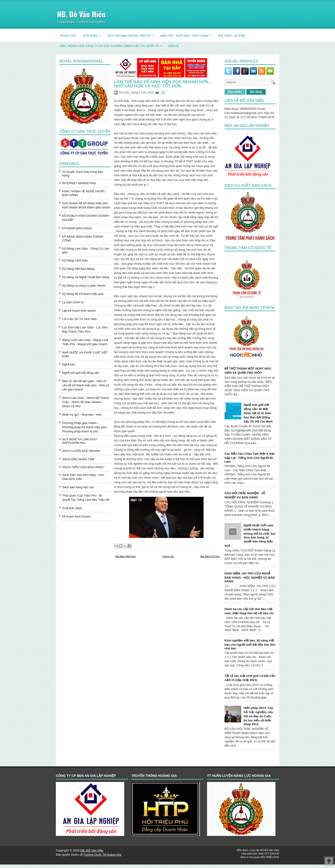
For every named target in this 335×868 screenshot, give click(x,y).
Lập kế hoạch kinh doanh (79, 311)
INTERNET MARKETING (79, 183)
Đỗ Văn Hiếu (272, 850)
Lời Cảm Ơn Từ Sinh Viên (79, 319)
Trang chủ (168, 556)
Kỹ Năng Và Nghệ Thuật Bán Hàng (86, 277)
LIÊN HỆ (173, 46)
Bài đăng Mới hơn (126, 556)
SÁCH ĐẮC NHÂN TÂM (78, 459)
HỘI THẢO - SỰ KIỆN (232, 36)
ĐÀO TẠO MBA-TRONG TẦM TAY (132, 34)
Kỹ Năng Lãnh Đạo (75, 260)
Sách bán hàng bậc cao (78, 487)
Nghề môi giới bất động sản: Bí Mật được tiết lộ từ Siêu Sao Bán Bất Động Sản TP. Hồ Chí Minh (258, 413)
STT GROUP (272, 854)
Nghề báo (69, 364)
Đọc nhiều (235, 92)
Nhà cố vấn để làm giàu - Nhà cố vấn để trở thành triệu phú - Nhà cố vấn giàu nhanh (86, 385)
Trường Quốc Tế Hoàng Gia (102, 855)
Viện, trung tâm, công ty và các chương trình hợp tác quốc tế (112, 44)
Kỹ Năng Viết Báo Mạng (78, 269)
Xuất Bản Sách (72, 508)
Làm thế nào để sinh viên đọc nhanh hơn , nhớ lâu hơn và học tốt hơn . (162, 84)
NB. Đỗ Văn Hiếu (81, 14)
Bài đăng (256, 92)
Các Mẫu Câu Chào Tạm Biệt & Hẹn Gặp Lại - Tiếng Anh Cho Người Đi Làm (250, 458)
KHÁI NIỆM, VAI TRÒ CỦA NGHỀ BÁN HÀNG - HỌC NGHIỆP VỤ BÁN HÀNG (250, 577)
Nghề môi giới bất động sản (81, 373)
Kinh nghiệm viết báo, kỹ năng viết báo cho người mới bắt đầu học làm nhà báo (250, 644)
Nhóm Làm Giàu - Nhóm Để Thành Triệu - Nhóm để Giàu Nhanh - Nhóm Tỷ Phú (85, 402)
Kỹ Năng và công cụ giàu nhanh (84, 285)
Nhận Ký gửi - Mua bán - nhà (82, 415)
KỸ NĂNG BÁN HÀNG (77, 228)
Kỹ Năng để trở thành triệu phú (83, 294)
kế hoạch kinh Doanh (76, 516)
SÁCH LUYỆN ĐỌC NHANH (81, 451)
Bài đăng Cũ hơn (210, 556)
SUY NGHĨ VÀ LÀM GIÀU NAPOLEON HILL (79, 441)
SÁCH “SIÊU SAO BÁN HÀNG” (83, 467)
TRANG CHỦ (68, 36)
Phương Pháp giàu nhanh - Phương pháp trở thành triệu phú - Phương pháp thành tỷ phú (85, 427)
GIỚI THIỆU (93, 34)
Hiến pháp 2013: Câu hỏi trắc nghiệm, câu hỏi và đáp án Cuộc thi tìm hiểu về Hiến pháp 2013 (258, 716)
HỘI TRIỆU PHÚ (270, 857)
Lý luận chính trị (73, 302)
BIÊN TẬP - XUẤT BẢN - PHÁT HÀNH (188, 34)
